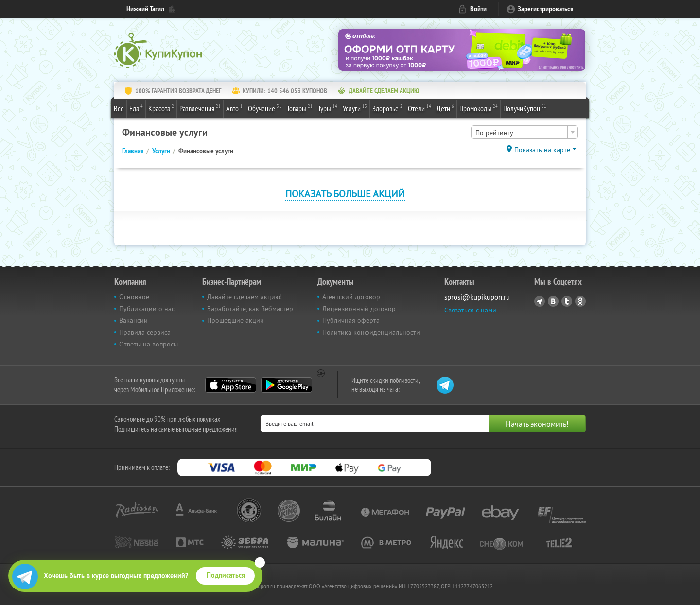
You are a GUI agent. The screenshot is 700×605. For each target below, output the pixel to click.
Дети (445, 108)
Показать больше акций (345, 194)
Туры (328, 108)
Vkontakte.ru (553, 301)
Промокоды (479, 108)
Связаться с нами (470, 310)
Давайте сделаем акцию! (245, 297)
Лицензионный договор (359, 309)
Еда (136, 108)
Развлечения (200, 108)
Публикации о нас (147, 309)
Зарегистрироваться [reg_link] (546, 9)
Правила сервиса (145, 332)
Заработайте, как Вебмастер (250, 309)
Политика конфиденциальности (371, 332)
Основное (134, 297)
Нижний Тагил (145, 9)
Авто (234, 108)
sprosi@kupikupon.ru (477, 297)
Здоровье (387, 108)
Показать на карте (542, 150)
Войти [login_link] (478, 9)
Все (119, 108)
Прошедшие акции (236, 320)
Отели (420, 108)
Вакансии (133, 320)
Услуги (355, 108)
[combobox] (525, 132)
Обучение (265, 108)
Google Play (287, 385)
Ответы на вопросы (149, 344)
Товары (300, 108)
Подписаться (226, 575)
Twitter (567, 301)
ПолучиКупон (525, 108)
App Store (231, 385)
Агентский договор (351, 297)
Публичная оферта (351, 320)
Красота (161, 108)
